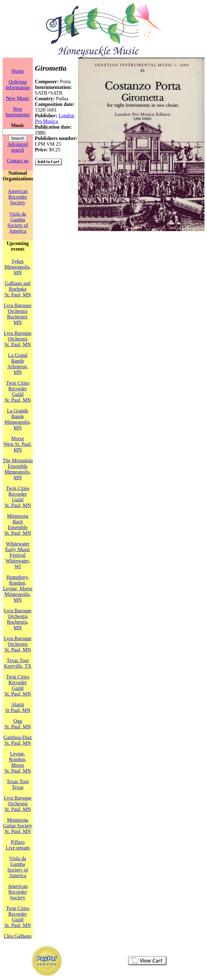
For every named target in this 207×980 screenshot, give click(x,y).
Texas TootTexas (18, 784)
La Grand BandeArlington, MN (18, 364)
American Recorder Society (18, 197)
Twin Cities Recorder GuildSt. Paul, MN (18, 391)
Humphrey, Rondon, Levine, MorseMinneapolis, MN (18, 589)
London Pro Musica (55, 118)
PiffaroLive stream (18, 845)
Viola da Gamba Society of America (18, 222)
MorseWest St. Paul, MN (18, 444)
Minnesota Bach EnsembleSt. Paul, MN (18, 525)
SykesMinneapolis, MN (18, 267)
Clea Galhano (18, 936)
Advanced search (18, 147)
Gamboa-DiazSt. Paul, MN (18, 740)
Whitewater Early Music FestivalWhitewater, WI (18, 555)
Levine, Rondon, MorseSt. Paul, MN (18, 762)
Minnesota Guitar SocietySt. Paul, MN (18, 826)
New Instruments (18, 112)
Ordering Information (18, 85)
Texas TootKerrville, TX (18, 663)
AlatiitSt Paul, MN (18, 707)
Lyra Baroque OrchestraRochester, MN (18, 314)
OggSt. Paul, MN (18, 724)
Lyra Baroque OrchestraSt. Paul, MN (18, 339)
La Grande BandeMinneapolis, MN (18, 419)
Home (18, 71)
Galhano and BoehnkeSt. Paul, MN (18, 289)
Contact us (18, 161)
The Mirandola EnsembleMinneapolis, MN (18, 469)
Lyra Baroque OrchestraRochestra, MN (18, 619)
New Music (18, 98)
